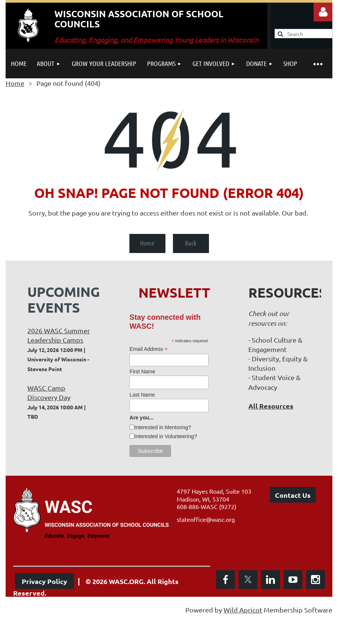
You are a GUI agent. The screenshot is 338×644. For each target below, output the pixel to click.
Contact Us (293, 495)
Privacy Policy (44, 581)
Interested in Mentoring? (163, 427)
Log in (323, 12)
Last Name (142, 395)
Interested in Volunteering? (166, 436)
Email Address (149, 349)
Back (191, 243)
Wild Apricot (243, 610)
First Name (142, 371)
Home (15, 83)
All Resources (271, 406)
